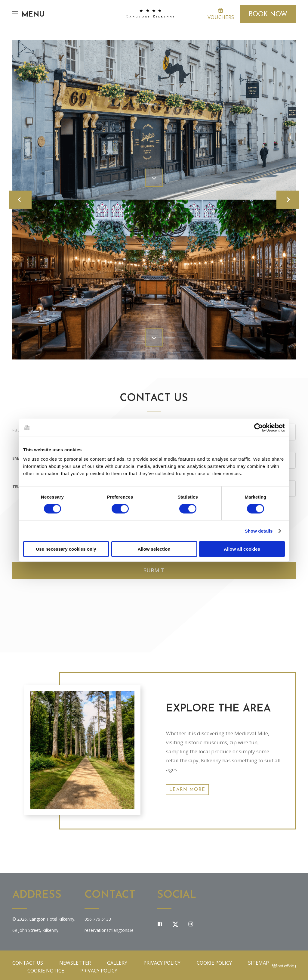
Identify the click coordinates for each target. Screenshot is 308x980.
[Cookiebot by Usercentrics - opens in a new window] (259, 428)
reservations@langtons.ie (109, 930)
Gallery (117, 963)
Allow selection (154, 549)
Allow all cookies (242, 549)
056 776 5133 (98, 919)
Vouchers (221, 14)
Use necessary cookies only (66, 549)
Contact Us (28, 963)
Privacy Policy (162, 963)
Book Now (268, 15)
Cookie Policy (214, 963)
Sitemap (259, 963)
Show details (259, 531)
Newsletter (75, 963)
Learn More (187, 790)
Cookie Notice (46, 971)
